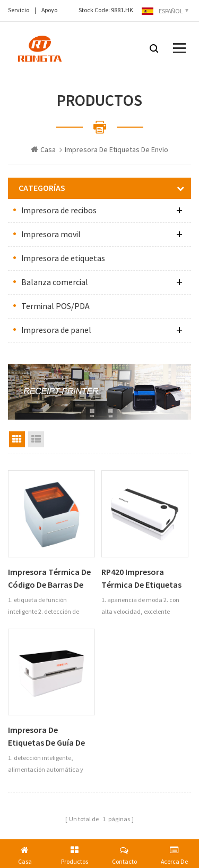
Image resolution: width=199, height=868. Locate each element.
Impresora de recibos (59, 211)
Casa (43, 150)
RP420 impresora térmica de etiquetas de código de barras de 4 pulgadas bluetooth (145, 579)
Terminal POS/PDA (55, 306)
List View (36, 439)
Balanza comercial (55, 282)
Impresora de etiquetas (63, 258)
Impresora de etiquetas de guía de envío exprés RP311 (46, 737)
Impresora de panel (56, 330)
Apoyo (49, 10)
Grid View (17, 439)
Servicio (19, 10)
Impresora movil (51, 235)
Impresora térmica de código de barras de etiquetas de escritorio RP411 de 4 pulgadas (51, 579)
